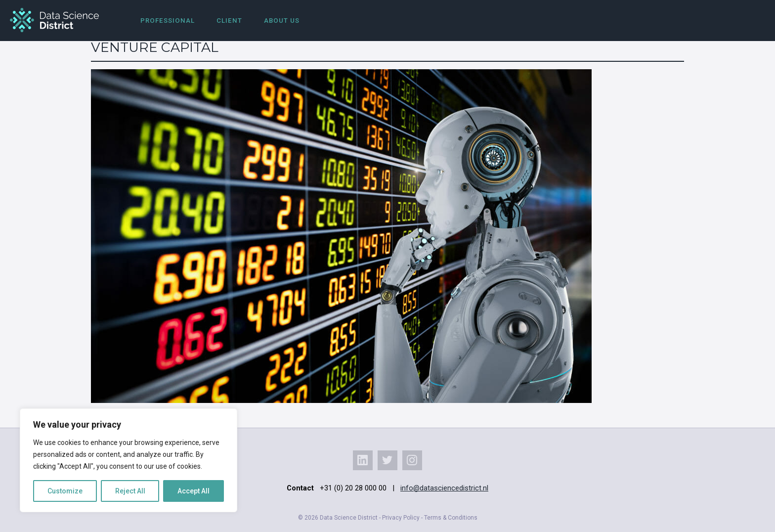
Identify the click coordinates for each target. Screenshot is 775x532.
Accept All (194, 491)
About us (282, 21)
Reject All (130, 491)
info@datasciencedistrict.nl (444, 488)
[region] (129, 460)
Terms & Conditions (451, 518)
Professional (168, 21)
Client (229, 21)
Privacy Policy (401, 518)
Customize (65, 491)
